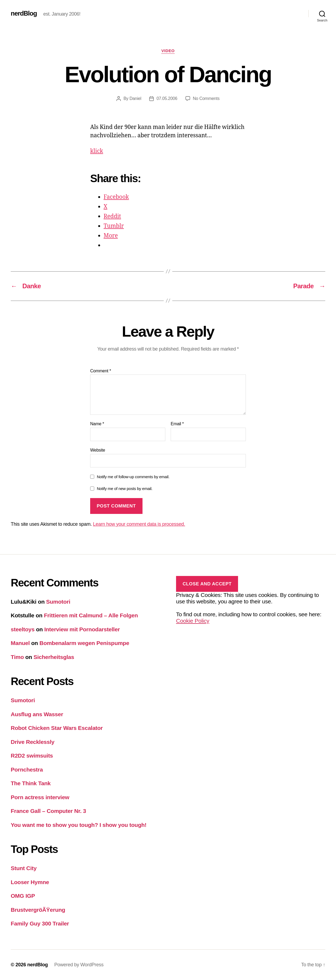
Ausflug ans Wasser (37, 714)
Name (97, 424)
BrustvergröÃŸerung (38, 910)
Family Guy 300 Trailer (40, 923)
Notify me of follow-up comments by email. (133, 477)
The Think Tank (31, 783)
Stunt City (24, 868)
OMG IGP (23, 896)
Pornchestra (27, 770)
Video (168, 51)
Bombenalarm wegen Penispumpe (84, 643)
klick (97, 151)
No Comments (206, 98)
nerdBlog (24, 13)
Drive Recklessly (33, 742)
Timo (17, 657)
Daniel (135, 98)
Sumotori (58, 602)
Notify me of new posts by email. (125, 489)
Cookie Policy (193, 621)
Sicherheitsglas (54, 657)
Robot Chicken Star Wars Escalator (57, 728)
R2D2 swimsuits (32, 756)
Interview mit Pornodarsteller (82, 629)
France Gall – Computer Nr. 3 (48, 811)
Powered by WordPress (79, 965)
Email (177, 424)
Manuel (20, 643)
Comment (101, 371)
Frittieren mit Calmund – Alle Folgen (91, 615)
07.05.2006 (167, 98)
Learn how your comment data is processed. (139, 524)
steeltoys (23, 629)
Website (98, 450)
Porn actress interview (40, 797)
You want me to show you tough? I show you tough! (79, 825)
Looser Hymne (30, 882)
